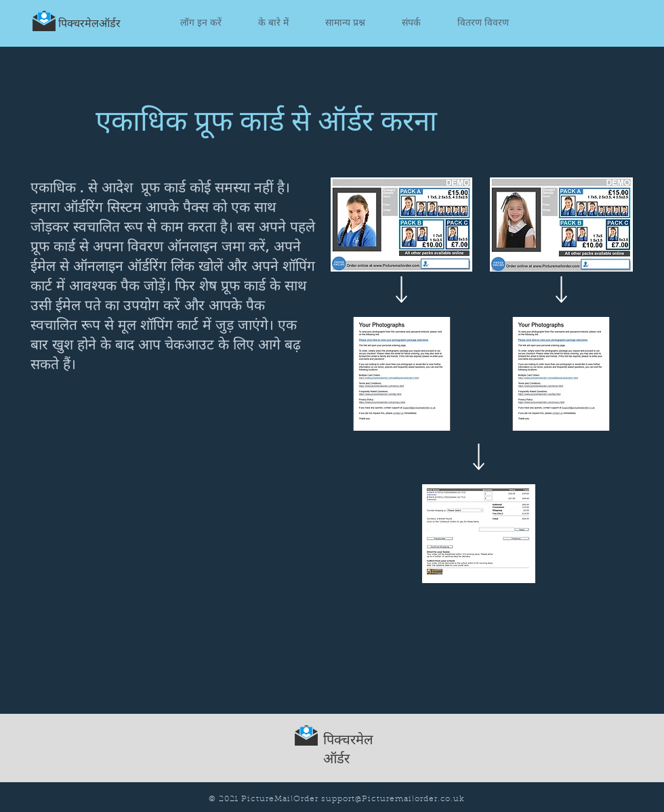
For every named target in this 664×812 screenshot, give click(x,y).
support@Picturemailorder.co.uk (393, 799)
